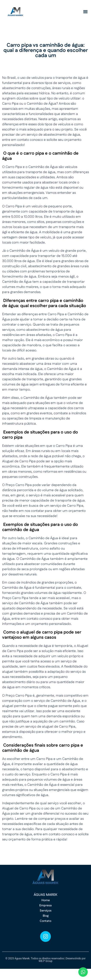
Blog (46, 916)
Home (46, 900)
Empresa (45, 905)
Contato (45, 921)
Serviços (46, 911)
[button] (85, 12)
